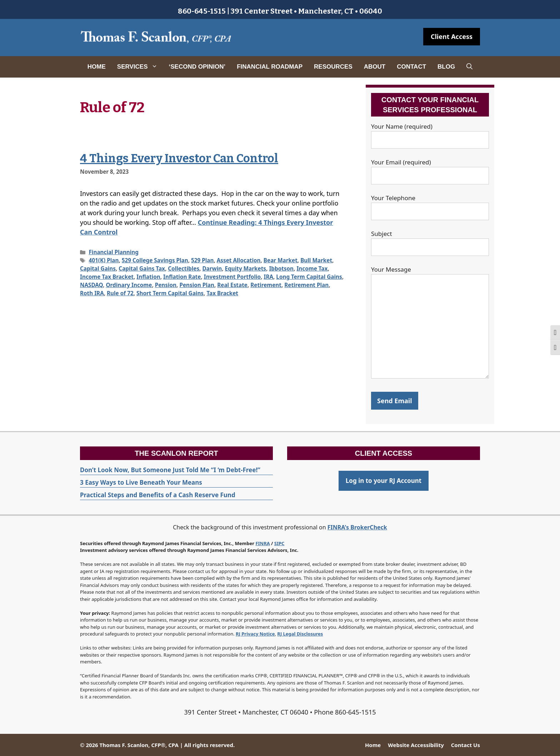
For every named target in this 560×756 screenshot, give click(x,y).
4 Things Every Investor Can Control (179, 158)
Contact (411, 67)
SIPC (279, 543)
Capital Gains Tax (142, 268)
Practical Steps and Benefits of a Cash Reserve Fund (158, 495)
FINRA (262, 543)
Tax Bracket (222, 293)
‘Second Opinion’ (197, 67)
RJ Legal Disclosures (300, 634)
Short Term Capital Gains (170, 293)
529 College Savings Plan (155, 260)
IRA (268, 277)
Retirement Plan (306, 285)
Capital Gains (98, 268)
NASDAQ (91, 285)
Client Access (452, 36)
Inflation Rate (182, 277)
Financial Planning (113, 252)
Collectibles (184, 268)
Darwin (212, 268)
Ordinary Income (129, 285)
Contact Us (466, 745)
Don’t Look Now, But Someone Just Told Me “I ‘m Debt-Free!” (170, 470)
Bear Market (281, 260)
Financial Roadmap (270, 67)
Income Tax (312, 268)
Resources (333, 67)
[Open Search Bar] (469, 67)
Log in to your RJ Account (384, 481)
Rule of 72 (120, 293)
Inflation (148, 277)
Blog (446, 67)
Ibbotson (281, 268)
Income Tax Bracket (107, 277)
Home (97, 67)
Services (140, 67)
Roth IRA (92, 293)
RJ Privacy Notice (255, 634)
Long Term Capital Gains (309, 277)
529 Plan (202, 260)
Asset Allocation (239, 260)
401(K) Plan (104, 260)
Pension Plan (197, 285)
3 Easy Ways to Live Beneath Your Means (141, 482)
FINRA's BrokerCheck (357, 527)
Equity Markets (246, 268)
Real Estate (232, 285)
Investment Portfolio (232, 277)
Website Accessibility (416, 745)
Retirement (266, 285)
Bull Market (316, 260)
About (375, 67)
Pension (166, 285)
